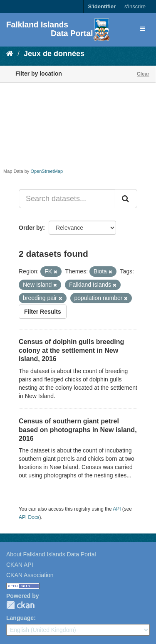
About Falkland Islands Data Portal (51, 554)
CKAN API (20, 565)
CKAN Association (30, 575)
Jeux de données (54, 54)
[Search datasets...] (67, 199)
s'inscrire (135, 6)
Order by (31, 228)
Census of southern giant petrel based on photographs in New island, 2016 (78, 430)
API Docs (29, 517)
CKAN (20, 605)
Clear (143, 74)
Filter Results (43, 312)
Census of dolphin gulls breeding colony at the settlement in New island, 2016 (71, 350)
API (117, 509)
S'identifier (102, 6)
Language (20, 618)
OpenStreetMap (47, 171)
